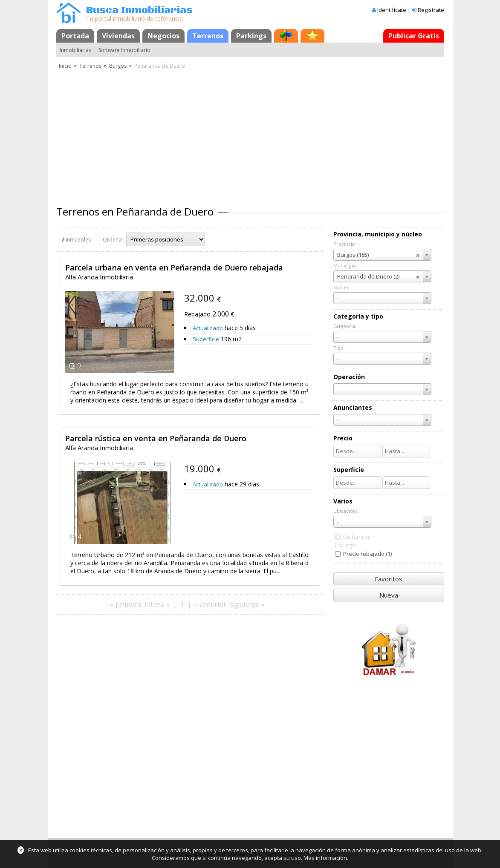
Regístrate (431, 10)
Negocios (163, 36)
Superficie (206, 339)
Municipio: (345, 266)
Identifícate (392, 10)
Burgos (118, 66)
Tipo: (339, 348)
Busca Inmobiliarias (139, 10)
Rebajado (197, 314)
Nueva (389, 595)
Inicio (65, 66)
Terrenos (208, 36)
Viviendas (118, 36)
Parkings (251, 36)
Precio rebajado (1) (367, 554)
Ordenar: (114, 240)
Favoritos (389, 579)
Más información (325, 858)
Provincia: (345, 244)
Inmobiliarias (75, 50)
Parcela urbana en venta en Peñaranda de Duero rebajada (174, 267)
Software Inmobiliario (124, 50)
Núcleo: (342, 287)
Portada (75, 36)
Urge (349, 545)
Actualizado (208, 328)
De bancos (357, 537)
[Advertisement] (250, 134)
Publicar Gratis (414, 36)
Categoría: (345, 326)
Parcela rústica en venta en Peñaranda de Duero (156, 438)
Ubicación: (345, 511)
